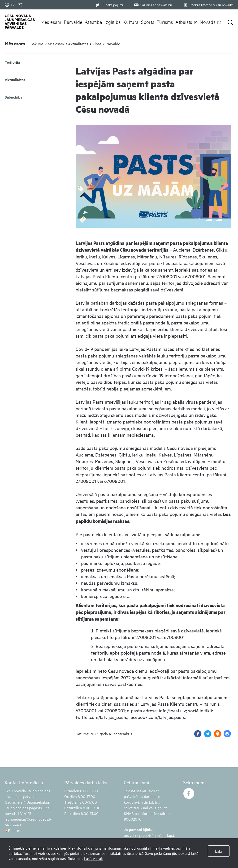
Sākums (37, 44)
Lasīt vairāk (93, 858)
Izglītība (113, 22)
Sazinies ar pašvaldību (153, 5)
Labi (219, 851)
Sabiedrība (13, 97)
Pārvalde (73, 22)
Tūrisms (165, 22)
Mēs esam (51, 22)
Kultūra (131, 22)
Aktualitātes (78, 44)
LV (10, 5)
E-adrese (14, 830)
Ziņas (97, 44)
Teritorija (12, 62)
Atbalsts (184, 22)
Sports (148, 22)
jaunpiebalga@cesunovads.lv (28, 819)
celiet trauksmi (136, 808)
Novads (208, 22)
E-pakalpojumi (109, 5)
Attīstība (94, 22)
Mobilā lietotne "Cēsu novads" (208, 5)
